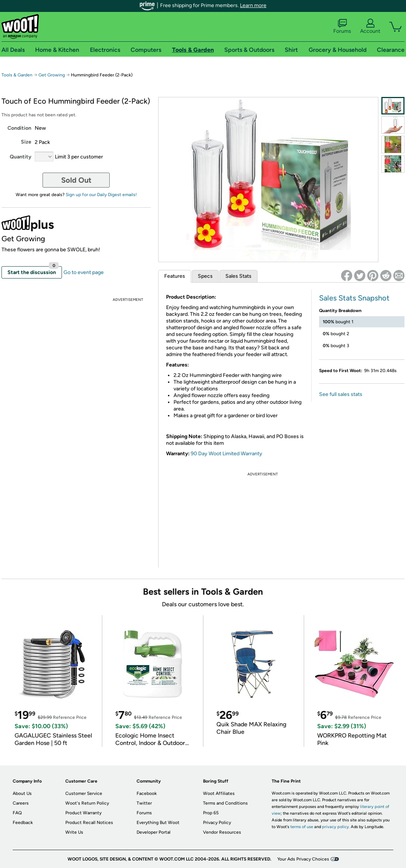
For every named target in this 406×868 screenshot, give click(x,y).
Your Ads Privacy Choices (303, 859)
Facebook (147, 793)
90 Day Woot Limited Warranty (227, 454)
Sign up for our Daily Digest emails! (101, 195)
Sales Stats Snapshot (354, 298)
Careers (21, 803)
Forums (342, 26)
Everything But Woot (158, 823)
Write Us (74, 832)
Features (175, 276)
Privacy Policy (217, 823)
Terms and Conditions (225, 803)
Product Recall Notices (89, 823)
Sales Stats (238, 276)
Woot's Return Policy (87, 803)
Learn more (253, 5)
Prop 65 (211, 813)
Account (370, 26)
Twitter (144, 803)
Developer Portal (154, 832)
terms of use (302, 827)
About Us (22, 793)
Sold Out (76, 180)
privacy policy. (336, 827)
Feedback (23, 823)
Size (26, 142)
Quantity (21, 157)
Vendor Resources (222, 832)
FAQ (17, 813)
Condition (19, 128)
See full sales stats (341, 394)
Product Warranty (83, 813)
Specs (205, 276)
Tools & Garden (17, 75)
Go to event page (84, 272)
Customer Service (84, 793)
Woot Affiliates (219, 793)
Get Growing (52, 75)
